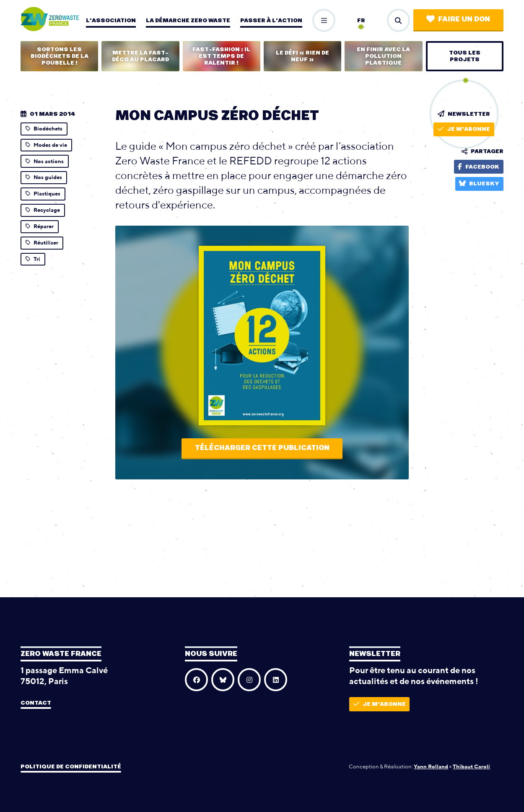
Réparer (40, 226)
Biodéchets (44, 129)
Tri (33, 259)
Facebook (479, 167)
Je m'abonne (464, 129)
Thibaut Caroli (471, 766)
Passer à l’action (271, 21)
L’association (111, 21)
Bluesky (479, 183)
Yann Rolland (431, 766)
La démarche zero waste (188, 21)
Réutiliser (42, 243)
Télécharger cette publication (262, 448)
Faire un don (458, 19)
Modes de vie (46, 145)
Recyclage (43, 210)
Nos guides (44, 177)
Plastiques (43, 194)
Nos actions (45, 161)
